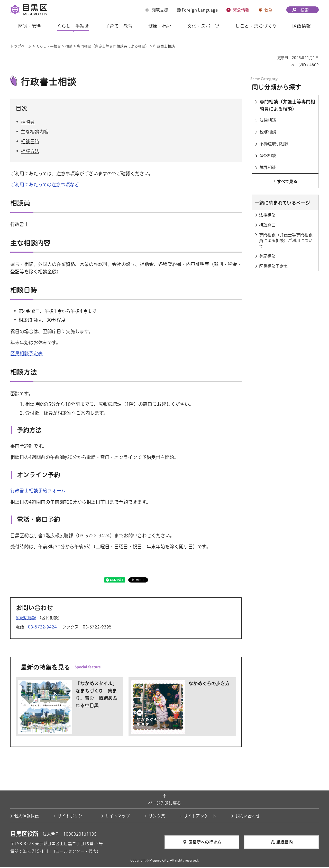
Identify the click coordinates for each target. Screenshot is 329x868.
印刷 (271, 58)
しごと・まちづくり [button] (256, 26)
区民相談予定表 (26, 354)
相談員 (28, 122)
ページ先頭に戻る (164, 804)
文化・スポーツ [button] (203, 26)
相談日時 (30, 142)
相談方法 (30, 152)
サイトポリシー (72, 817)
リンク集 (157, 817)
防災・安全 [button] (30, 26)
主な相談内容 (35, 132)
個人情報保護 (26, 817)
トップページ (21, 46)
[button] (157, 10)
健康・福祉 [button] (160, 26)
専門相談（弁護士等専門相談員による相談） (113, 46)
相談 (69, 46)
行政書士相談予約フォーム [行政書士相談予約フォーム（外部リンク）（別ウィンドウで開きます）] (38, 491)
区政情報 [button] (301, 26)
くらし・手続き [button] (73, 26)
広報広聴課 (26, 618)
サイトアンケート (200, 817)
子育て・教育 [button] (119, 26)
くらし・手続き (48, 46)
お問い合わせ (248, 817)
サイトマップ (117, 817)
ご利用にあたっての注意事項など (45, 185)
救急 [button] (268, 10)
